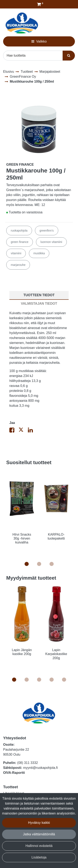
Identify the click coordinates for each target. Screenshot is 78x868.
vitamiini (16, 253)
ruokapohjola (19, 231)
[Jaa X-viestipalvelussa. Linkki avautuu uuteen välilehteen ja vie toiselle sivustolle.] (23, 431)
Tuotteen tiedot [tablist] (39, 295)
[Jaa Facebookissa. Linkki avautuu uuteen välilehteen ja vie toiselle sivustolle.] (14, 431)
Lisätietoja (39, 857)
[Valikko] (39, 41)
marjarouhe (18, 265)
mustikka (39, 253)
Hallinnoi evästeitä (39, 846)
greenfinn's (47, 231)
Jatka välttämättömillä (39, 834)
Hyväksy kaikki (39, 823)
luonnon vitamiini (51, 242)
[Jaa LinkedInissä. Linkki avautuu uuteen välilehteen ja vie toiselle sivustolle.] (32, 431)
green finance (20, 242)
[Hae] (33, 56)
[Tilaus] (39, 4)
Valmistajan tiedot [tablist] (39, 304)
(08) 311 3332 (28, 763)
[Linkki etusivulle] (22, 23)
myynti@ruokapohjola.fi (40, 768)
